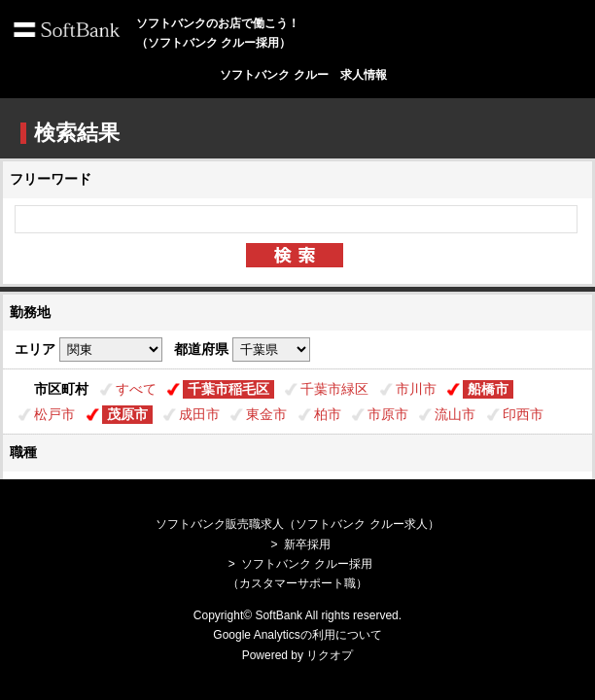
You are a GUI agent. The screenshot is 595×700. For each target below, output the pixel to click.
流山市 (455, 414)
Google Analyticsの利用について (297, 635)
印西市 (523, 414)
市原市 (388, 414)
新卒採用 (307, 544)
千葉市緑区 (334, 389)
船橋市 (488, 389)
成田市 (199, 414)
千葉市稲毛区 (228, 389)
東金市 (266, 414)
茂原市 (127, 414)
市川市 (416, 389)
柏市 (328, 414)
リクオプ (330, 655)
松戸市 (54, 414)
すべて (136, 389)
